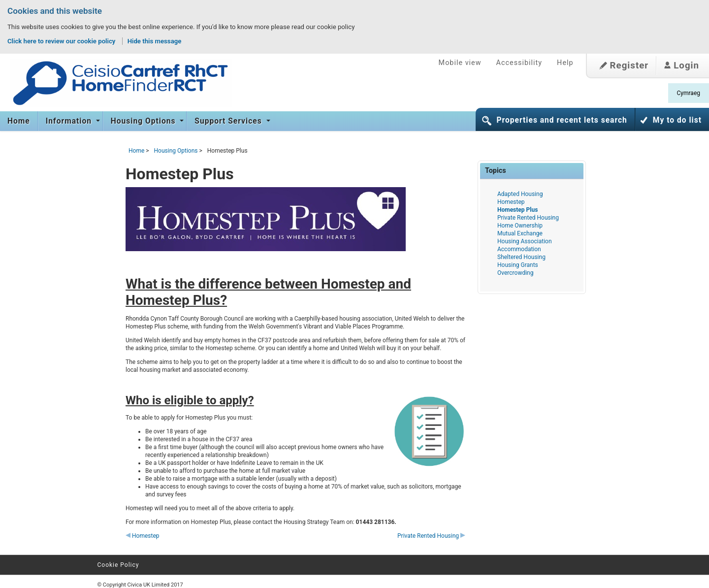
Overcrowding (515, 273)
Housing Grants (518, 265)
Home (19, 121)
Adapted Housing (520, 194)
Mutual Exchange (520, 233)
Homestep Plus (517, 210)
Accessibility (519, 63)
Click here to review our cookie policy (62, 41)
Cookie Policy (118, 565)
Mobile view (460, 63)
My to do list (677, 120)
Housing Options (145, 121)
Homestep (143, 536)
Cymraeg (689, 93)
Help (565, 63)
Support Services (229, 121)
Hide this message (155, 41)
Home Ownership (520, 226)
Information (70, 121)
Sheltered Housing (521, 257)
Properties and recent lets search (562, 120)
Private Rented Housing (431, 536)
